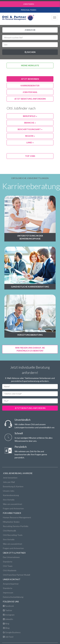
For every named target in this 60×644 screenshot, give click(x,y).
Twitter (8, 610)
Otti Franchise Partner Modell (16, 575)
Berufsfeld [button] (30, 116)
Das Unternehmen (11, 557)
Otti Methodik (9, 531)
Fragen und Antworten (13, 508)
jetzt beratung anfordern (30, 408)
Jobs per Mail (9, 482)
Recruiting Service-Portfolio (16, 526)
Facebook (8, 606)
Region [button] (30, 136)
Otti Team (8, 566)
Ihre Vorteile (9, 500)
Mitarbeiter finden (11, 522)
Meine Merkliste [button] (30, 65)
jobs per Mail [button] (30, 92)
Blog (6, 628)
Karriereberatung (11, 495)
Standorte (8, 562)
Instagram (9, 615)
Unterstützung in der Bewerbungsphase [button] (30, 237)
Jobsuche (30, 30)
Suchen (30, 52)
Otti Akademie (10, 570)
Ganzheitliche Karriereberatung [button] (30, 287)
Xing (6, 624)
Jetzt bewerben (10, 478)
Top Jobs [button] (30, 156)
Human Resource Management (17, 517)
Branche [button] (30, 123)
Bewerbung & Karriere (13, 486)
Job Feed (8, 637)
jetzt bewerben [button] (30, 79)
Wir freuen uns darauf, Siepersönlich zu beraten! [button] (30, 349)
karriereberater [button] (30, 86)
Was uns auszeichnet (13, 504)
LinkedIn (8, 619)
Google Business (12, 632)
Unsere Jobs (9, 491)
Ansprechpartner (11, 584)
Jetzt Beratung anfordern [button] (30, 99)
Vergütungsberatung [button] (30, 335)
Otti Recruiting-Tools (13, 535)
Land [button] (30, 142)
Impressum (8, 593)
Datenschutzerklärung (13, 597)
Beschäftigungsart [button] (30, 129)
